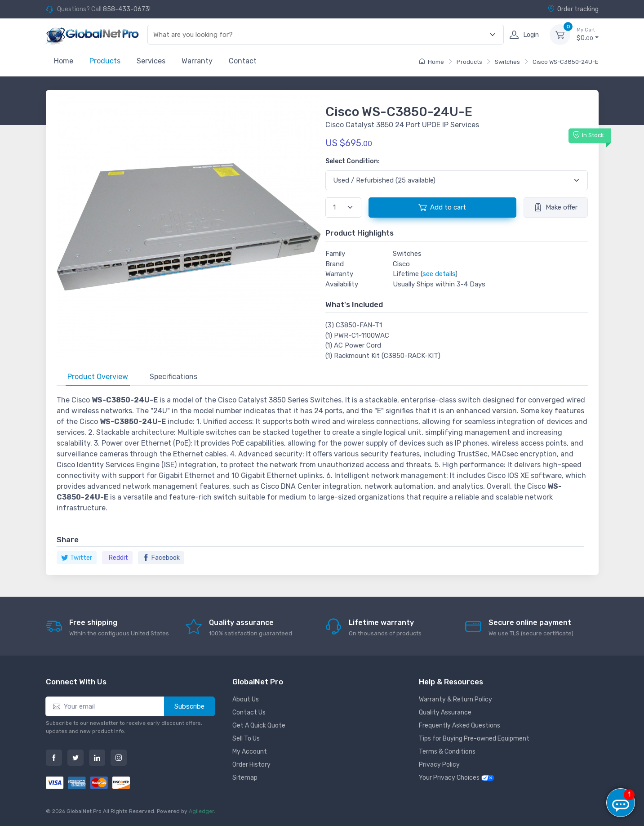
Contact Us (249, 712)
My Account (250, 752)
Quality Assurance (445, 712)
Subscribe (189, 706)
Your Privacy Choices (457, 778)
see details (439, 274)
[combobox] (320, 35)
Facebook (161, 558)
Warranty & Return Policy (455, 699)
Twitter (77, 558)
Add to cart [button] (442, 207)
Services (151, 61)
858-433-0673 (126, 9)
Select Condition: (353, 161)
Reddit (118, 558)
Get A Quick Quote (259, 726)
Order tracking (573, 9)
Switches (507, 62)
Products (105, 61)
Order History (251, 765)
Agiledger (201, 811)
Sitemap (245, 778)
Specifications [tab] (173, 377)
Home (64, 61)
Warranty (197, 61)
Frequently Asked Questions (460, 726)
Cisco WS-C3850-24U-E (566, 62)
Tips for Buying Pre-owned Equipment (474, 739)
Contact (243, 61)
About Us (246, 699)
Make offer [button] (556, 207)
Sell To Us (246, 739)
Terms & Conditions (447, 752)
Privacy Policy (439, 765)
